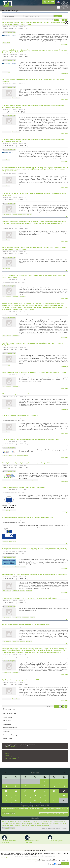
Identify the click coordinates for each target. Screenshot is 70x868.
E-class (7, 754)
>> (66, 20)
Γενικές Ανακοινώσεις (7, 98)
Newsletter (6, 731)
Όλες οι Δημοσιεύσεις (10, 713)
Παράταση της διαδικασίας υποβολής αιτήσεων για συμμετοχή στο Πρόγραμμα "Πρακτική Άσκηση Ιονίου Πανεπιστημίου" (34, 194)
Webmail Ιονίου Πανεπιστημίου (13, 757)
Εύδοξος (7, 755)
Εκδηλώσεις (7, 721)
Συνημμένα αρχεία (10, 32)
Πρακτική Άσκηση (6, 43)
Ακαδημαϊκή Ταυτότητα (11, 759)
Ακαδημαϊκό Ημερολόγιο (11, 735)
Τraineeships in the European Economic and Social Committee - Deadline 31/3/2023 (27, 518)
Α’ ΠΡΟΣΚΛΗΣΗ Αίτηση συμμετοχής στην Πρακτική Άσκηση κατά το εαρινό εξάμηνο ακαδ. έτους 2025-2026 (35, 809)
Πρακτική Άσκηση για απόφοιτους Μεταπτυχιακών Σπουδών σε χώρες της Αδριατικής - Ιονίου (31, 439)
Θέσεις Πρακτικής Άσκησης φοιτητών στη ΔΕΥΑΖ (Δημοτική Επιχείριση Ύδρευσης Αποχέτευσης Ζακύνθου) (35, 372)
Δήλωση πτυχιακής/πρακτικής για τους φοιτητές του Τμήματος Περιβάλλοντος (26, 625)
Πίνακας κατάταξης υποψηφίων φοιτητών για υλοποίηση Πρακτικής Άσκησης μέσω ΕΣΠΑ (29, 598)
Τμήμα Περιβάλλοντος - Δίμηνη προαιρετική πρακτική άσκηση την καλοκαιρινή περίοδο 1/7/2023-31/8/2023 (35, 574)
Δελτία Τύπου (29, 214)
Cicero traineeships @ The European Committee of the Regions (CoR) (23, 487)
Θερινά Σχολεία (8, 738)
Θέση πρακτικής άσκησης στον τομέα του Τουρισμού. (18, 394)
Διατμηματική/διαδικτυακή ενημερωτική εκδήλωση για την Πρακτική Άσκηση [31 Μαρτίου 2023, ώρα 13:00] (34, 549)
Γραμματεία (23, 591)
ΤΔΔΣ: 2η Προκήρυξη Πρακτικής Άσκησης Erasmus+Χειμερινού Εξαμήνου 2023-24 (27, 463)
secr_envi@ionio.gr (12, 747)
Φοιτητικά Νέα (23, 567)
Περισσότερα (64, 44)
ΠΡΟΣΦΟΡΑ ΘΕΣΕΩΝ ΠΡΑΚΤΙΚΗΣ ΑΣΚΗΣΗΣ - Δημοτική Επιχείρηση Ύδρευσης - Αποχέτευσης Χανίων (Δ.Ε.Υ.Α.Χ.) (33, 80)
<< (56, 20)
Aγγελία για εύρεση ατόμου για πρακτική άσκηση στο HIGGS (21, 680)
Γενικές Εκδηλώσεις (7, 567)
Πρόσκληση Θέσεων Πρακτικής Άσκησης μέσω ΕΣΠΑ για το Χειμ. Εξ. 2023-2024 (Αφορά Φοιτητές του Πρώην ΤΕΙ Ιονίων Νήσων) (33, 344)
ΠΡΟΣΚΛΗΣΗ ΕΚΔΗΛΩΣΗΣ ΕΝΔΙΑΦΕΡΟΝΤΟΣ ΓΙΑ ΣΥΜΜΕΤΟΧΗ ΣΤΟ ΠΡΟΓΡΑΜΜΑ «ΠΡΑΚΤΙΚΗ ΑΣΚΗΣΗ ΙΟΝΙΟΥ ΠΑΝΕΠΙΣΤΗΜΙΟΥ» (34, 277)
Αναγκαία (51, 864)
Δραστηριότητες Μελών (10, 728)
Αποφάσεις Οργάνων (16, 617)
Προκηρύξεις (15, 214)
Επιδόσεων (59, 864)
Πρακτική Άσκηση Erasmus (22, 455)
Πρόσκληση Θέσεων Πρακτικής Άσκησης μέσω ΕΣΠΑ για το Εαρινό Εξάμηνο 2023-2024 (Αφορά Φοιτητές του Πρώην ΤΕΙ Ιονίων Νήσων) (34, 106)
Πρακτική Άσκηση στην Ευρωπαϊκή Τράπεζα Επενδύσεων (20, 415)
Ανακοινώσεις (7, 717)
